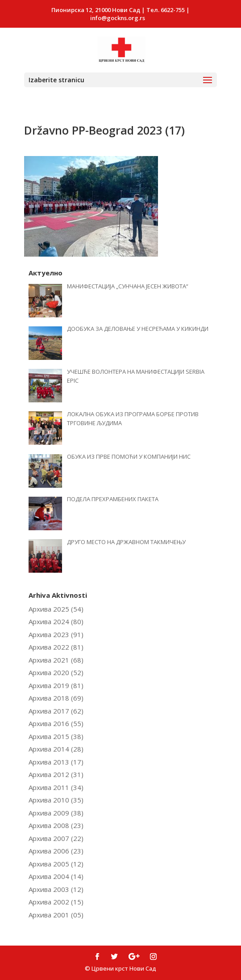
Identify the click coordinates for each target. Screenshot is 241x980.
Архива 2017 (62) (56, 711)
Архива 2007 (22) (56, 838)
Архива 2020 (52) (56, 672)
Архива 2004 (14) (56, 876)
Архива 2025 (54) (56, 609)
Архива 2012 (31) (56, 774)
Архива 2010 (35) (56, 800)
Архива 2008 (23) (56, 825)
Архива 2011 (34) (56, 787)
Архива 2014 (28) (56, 749)
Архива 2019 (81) (56, 685)
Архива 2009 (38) (56, 813)
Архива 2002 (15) (56, 902)
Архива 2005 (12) (56, 864)
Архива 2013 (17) (56, 762)
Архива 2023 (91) (56, 634)
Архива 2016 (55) (56, 723)
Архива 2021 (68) (56, 660)
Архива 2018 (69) (56, 698)
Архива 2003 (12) (56, 889)
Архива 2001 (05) (56, 915)
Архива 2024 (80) (56, 621)
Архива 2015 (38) (56, 736)
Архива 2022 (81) (56, 647)
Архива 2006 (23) (56, 851)
